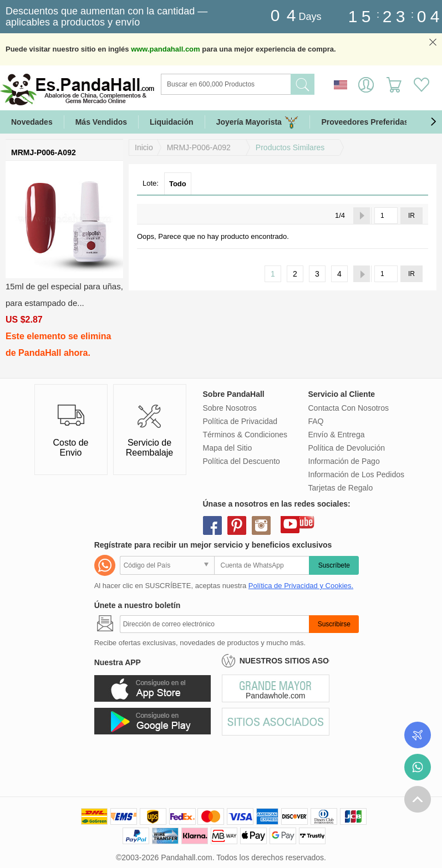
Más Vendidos (101, 122)
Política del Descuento (242, 461)
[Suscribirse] (215, 624)
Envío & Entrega (337, 435)
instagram (261, 525)
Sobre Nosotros (230, 408)
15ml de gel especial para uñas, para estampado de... (64, 295)
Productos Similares (290, 147)
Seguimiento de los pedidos (418, 735)
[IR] (386, 216)
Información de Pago (344, 461)
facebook (212, 525)
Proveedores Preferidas (365, 122)
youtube (290, 524)
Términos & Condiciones (245, 435)
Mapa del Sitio (228, 448)
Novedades (32, 122)
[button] (433, 122)
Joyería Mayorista (258, 122)
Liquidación (172, 122)
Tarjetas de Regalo (341, 488)
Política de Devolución (347, 448)
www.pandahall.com (165, 49)
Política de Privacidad (240, 421)
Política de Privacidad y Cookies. (301, 586)
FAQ (316, 421)
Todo (178, 184)
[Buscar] (271, 84)
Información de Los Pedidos (357, 474)
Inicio (144, 147)
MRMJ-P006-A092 (199, 147)
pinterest (237, 525)
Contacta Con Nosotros (349, 408)
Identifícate (366, 85)
